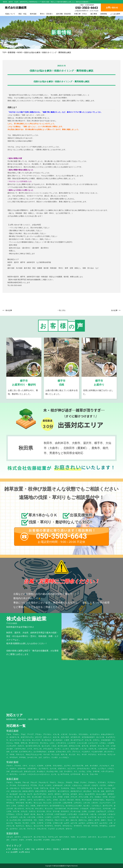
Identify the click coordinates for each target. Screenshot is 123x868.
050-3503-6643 (87, 8)
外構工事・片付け (81, 14)
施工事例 (94, 14)
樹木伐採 (33, 14)
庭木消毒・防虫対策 (64, 14)
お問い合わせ (25, 852)
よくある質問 (115, 14)
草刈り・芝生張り (46, 14)
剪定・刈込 (22, 14)
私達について (10, 14)
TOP (9, 849)
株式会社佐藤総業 (59, 866)
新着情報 (104, 14)
